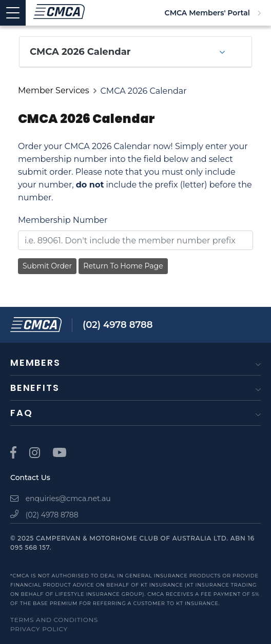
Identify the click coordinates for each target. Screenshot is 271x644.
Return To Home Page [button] (123, 266)
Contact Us (30, 477)
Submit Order (47, 266)
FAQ (21, 413)
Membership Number (63, 220)
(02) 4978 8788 (118, 325)
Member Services (54, 90)
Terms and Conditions (54, 620)
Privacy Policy (39, 629)
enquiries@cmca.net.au (61, 498)
